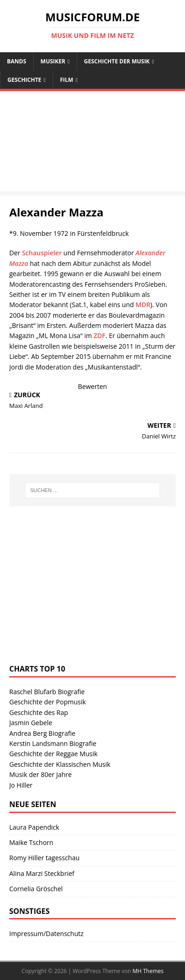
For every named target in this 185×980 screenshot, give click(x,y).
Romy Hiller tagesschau (44, 858)
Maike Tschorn (31, 842)
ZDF (99, 336)
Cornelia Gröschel (36, 889)
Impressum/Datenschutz (46, 934)
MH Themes (148, 971)
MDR (143, 305)
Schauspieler (42, 253)
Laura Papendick (34, 827)
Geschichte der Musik (117, 61)
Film (67, 80)
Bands (17, 61)
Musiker (53, 61)
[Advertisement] (92, 143)
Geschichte (24, 80)
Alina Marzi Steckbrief (42, 873)
